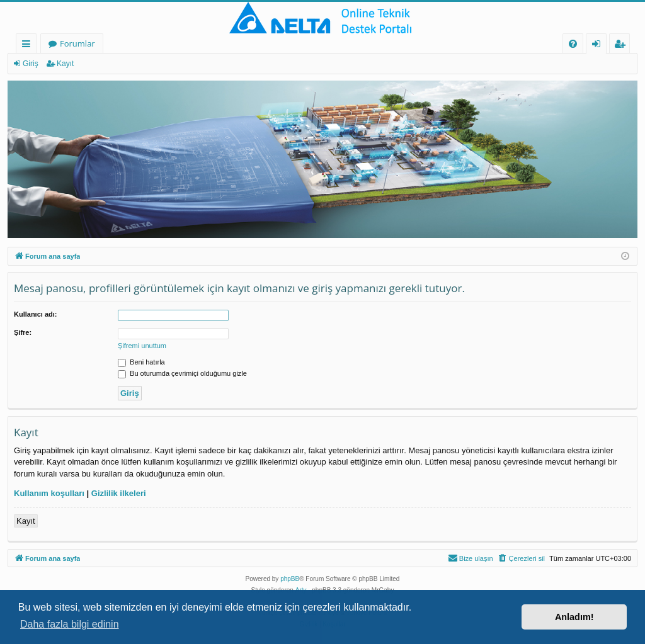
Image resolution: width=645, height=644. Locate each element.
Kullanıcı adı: (35, 314)
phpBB (290, 579)
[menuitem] (573, 44)
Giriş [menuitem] (600, 46)
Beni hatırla (141, 362)
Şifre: (23, 332)
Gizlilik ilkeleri (119, 493)
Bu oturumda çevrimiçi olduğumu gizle (182, 373)
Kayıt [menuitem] (622, 46)
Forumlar (77, 43)
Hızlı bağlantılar (29, 46)
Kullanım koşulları (49, 493)
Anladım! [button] (574, 617)
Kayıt (65, 64)
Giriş (31, 64)
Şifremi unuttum (142, 346)
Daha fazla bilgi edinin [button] (70, 624)
